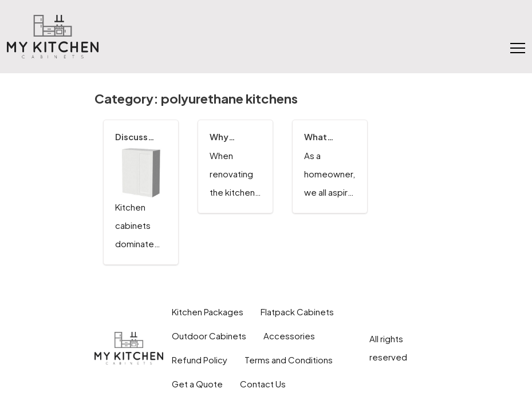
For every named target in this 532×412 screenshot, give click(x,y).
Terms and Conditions (289, 360)
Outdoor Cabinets (209, 336)
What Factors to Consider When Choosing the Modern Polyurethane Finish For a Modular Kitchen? (330, 137)
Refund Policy (200, 360)
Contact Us (263, 384)
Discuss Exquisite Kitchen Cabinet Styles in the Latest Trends (137, 137)
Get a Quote (197, 384)
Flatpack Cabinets (297, 312)
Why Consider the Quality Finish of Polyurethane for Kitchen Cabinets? (235, 137)
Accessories (289, 336)
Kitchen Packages (208, 312)
